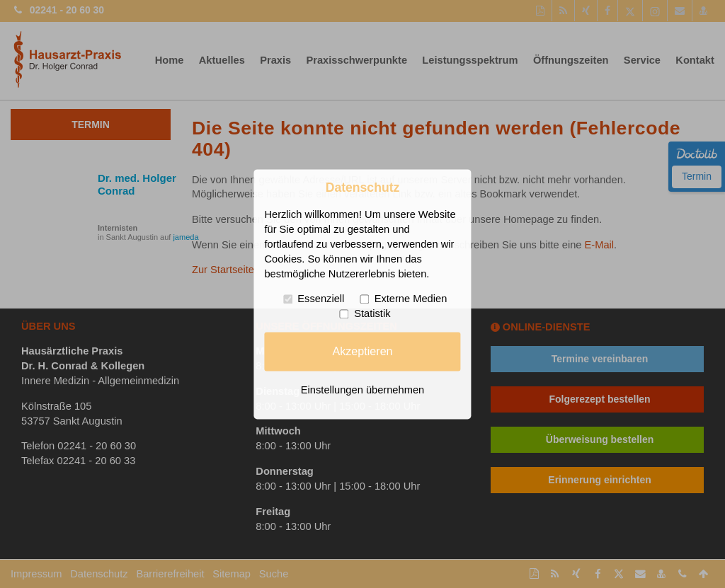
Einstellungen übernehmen (362, 390)
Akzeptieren (362, 351)
